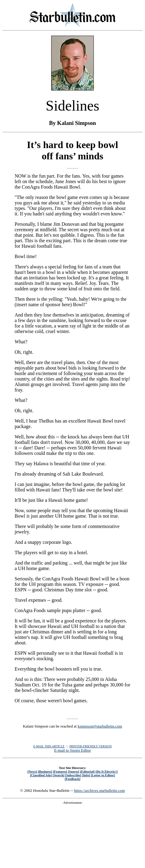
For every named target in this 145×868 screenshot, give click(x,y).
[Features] (60, 771)
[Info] (86, 775)
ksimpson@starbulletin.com (100, 726)
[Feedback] (72, 779)
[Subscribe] (73, 775)
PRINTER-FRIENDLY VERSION (91, 746)
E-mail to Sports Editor (73, 750)
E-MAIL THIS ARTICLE (49, 746)
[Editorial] (87, 771)
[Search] (59, 775)
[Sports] (74, 771)
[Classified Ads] (41, 775)
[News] (32, 771)
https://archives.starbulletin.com (99, 790)
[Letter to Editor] (103, 775)
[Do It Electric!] (106, 771)
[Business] (45, 771)
